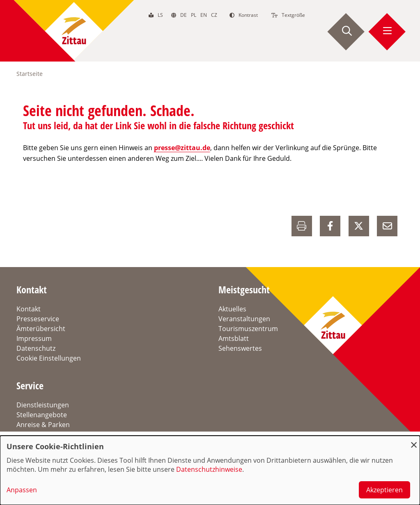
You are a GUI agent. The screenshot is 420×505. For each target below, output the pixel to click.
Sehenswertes (240, 348)
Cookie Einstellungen (49, 358)
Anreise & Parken (43, 425)
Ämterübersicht (41, 329)
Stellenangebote (42, 415)
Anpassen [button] (22, 490)
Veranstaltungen (244, 319)
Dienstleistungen (43, 405)
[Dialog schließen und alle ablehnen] (414, 441)
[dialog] (210, 470)
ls (160, 15)
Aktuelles (232, 309)
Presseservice (38, 319)
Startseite (30, 74)
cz (214, 15)
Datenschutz (36, 348)
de (184, 15)
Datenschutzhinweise (209, 469)
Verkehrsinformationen (53, 434)
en (204, 15)
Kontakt (29, 309)
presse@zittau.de (182, 148)
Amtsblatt (234, 338)
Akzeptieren (384, 490)
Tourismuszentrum (248, 329)
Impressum (34, 338)
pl (194, 15)
